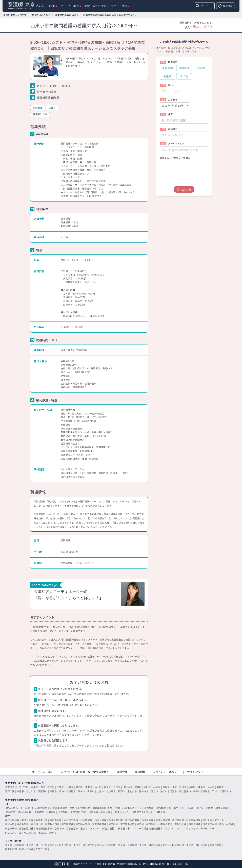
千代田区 (24, 787)
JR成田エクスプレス (142, 812)
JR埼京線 (160, 812)
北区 (174, 787)
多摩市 (197, 791)
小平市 (112, 791)
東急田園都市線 (44, 828)
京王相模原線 (99, 824)
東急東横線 (11, 828)
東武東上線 (42, 820)
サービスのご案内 (43, 772)
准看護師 (184, 68)
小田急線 (151, 824)
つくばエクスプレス (173, 828)
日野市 (122, 791)
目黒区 (107, 787)
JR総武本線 (41, 808)
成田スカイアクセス (213, 820)
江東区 (89, 787)
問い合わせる (184, 189)
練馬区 (201, 787)
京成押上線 (37, 824)
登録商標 (140, 772)
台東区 (70, 787)
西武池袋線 (100, 820)
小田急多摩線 (165, 824)
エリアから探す (71, 6)
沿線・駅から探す (96, 6)
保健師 (201, 68)
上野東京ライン (121, 812)
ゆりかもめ (192, 828)
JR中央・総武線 (204, 808)
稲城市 (206, 791)
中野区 (147, 787)
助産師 (167, 76)
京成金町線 (23, 824)
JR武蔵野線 (84, 808)
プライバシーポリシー (166, 772)
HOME (53, 6)
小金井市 (102, 791)
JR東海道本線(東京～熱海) (106, 808)
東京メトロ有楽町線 (173, 845)
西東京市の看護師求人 (67, 15)
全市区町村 (11, 787)
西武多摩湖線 (163, 820)
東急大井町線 (226, 824)
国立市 (154, 791)
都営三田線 (42, 849)
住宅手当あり (40, 114)
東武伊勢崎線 (12, 820)
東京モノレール (13, 833)
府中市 (63, 791)
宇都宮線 (51, 812)
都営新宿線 (11, 849)
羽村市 (216, 791)
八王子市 (22, 791)
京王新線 (113, 824)
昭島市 (72, 791)
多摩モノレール (209, 828)
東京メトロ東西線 (106, 845)
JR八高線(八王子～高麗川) (19, 808)
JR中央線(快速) (78, 812)
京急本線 (59, 828)
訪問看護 (38, 108)
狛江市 (164, 791)
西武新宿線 (86, 820)
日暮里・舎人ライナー (130, 828)
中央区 (34, 787)
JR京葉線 (149, 808)
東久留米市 (185, 791)
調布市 (82, 791)
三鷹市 (53, 791)
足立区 (211, 787)
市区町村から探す (41, 15)
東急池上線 (180, 824)
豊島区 (166, 787)
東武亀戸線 (56, 820)
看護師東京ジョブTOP (15, 15)
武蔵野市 (43, 791)
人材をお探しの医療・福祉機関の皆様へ (85, 772)
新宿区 (51, 787)
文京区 (60, 787)
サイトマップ (195, 772)
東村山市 (132, 791)
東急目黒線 (194, 824)
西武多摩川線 (116, 820)
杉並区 (157, 787)
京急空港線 (72, 828)
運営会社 (122, 772)
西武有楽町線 (193, 820)
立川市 (32, 791)
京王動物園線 (83, 824)
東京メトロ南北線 (14, 845)
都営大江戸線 (26, 849)
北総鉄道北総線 (46, 833)
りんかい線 (30, 833)
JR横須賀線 (221, 808)
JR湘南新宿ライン (132, 808)
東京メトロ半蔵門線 (84, 845)
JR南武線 (10, 812)
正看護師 (167, 68)
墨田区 (79, 787)
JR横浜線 (93, 812)
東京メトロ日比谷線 (197, 845)
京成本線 (10, 824)
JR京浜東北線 (24, 812)
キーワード (204, 6)
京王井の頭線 (52, 824)
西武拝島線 (178, 820)
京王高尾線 (67, 824)
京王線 (140, 824)
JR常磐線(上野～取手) (168, 808)
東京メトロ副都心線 (150, 845)
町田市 (91, 791)
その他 (184, 76)
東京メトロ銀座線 (127, 845)
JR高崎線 (39, 812)
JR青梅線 (63, 812)
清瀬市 (173, 791)
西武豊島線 (147, 820)
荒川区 (183, 787)
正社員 (52, 108)
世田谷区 (127, 787)
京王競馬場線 (127, 824)
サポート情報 (120, 6)
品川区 (98, 787)
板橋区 (192, 787)
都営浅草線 (216, 845)
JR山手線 (105, 812)
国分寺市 (144, 791)
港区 (43, 787)
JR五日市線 (188, 808)
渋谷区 (138, 787)
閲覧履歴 (225, 6)
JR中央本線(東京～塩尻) (63, 808)
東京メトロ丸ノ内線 (60, 845)
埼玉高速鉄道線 (152, 828)
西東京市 (226, 791)
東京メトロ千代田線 (37, 845)
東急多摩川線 (26, 828)
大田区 (117, 787)
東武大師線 (27, 820)
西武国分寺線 (71, 820)
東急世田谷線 (210, 824)
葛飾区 (220, 787)
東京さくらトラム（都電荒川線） (98, 828)
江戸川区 (10, 791)
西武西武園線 (132, 820)
